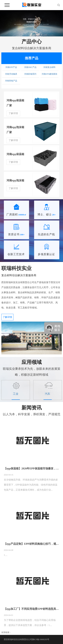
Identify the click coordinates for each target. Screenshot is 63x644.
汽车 (48, 394)
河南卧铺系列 (30, 74)
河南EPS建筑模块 (49, 74)
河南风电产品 (11, 81)
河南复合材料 (49, 67)
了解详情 (13, 113)
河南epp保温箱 (15, 154)
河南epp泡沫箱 (15, 180)
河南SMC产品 (30, 67)
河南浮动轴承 (11, 74)
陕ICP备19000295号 (41, 639)
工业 (16, 394)
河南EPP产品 (11, 67)
